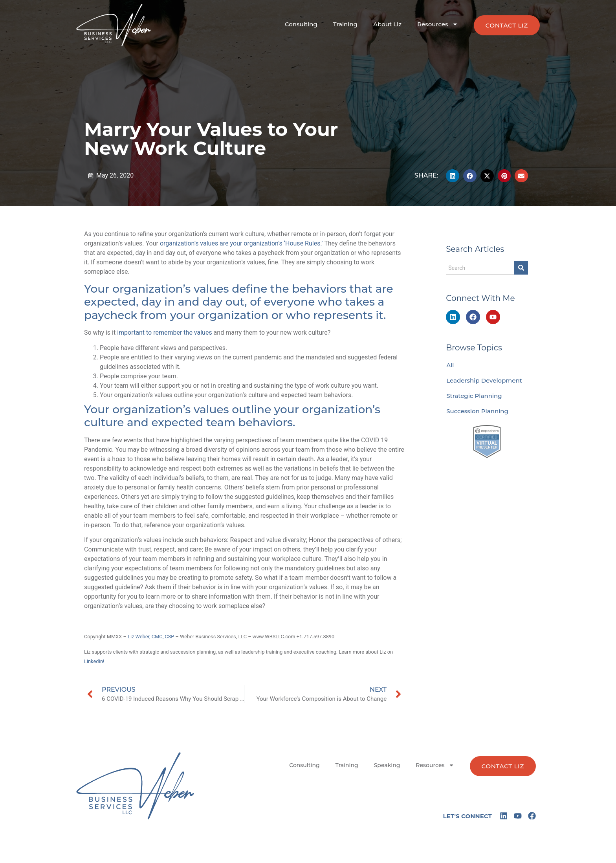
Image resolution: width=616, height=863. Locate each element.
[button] (453, 176)
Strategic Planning (474, 396)
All (450, 365)
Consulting (301, 24)
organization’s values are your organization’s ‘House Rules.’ (241, 243)
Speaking (387, 765)
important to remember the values (164, 333)
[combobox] (480, 268)
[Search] (521, 268)
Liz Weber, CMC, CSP (151, 637)
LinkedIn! (94, 661)
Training (345, 24)
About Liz (387, 24)
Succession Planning (477, 411)
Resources (437, 24)
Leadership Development (484, 380)
